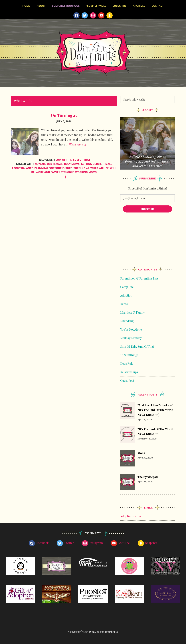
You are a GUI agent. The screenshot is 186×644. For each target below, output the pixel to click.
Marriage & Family (133, 312)
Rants (124, 304)
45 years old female (49, 164)
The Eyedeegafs (148, 477)
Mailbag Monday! (131, 338)
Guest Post (127, 381)
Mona (141, 453)
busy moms (72, 164)
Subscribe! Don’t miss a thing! (147, 188)
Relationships (129, 372)
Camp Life (127, 287)
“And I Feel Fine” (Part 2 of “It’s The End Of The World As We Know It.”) (155, 410)
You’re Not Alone (131, 329)
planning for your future (53, 168)
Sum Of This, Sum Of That (73, 160)
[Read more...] (77, 144)
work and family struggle (55, 172)
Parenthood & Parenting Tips (139, 278)
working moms (86, 172)
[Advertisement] (147, 243)
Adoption (126, 295)
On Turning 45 (64, 115)
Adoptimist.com (131, 516)
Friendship (127, 321)
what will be (100, 168)
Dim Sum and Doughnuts (93, 53)
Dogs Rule (127, 363)
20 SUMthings (129, 355)
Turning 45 (81, 168)
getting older (91, 164)
